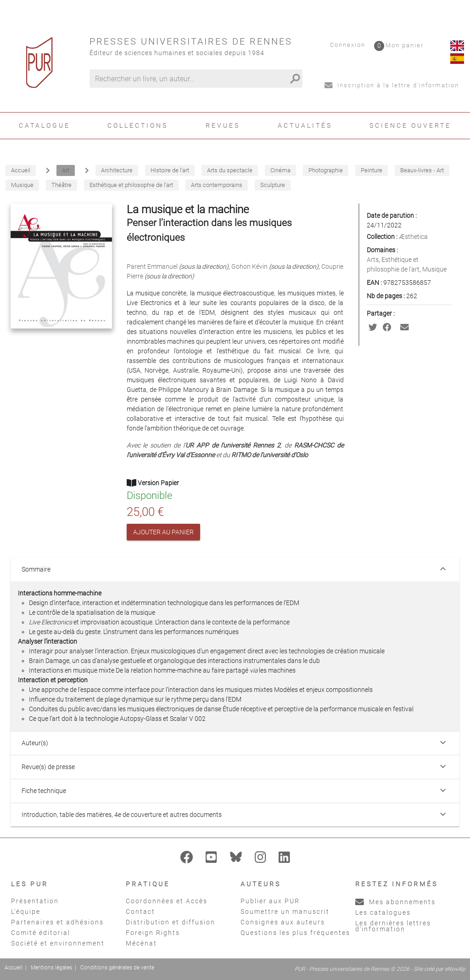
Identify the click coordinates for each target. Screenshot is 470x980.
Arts (373, 260)
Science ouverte (410, 125)
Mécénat (141, 943)
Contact (140, 912)
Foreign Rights (153, 933)
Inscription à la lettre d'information (392, 85)
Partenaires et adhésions (57, 922)
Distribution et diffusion (171, 922)
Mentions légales (51, 968)
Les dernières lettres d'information (393, 926)
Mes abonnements (395, 902)
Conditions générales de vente (117, 968)
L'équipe (26, 912)
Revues (223, 125)
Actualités (305, 125)
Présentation (35, 901)
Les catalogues (383, 912)
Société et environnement (58, 943)
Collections (138, 125)
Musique (434, 269)
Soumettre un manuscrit (285, 912)
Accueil (14, 968)
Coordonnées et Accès (167, 901)
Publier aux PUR (270, 901)
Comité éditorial (41, 933)
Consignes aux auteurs (283, 922)
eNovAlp (455, 969)
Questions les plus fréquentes (295, 933)
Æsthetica (413, 237)
